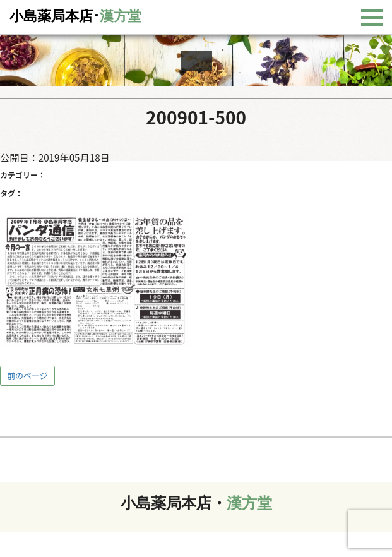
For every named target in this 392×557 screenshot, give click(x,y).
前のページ (27, 375)
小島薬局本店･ (75, 16)
